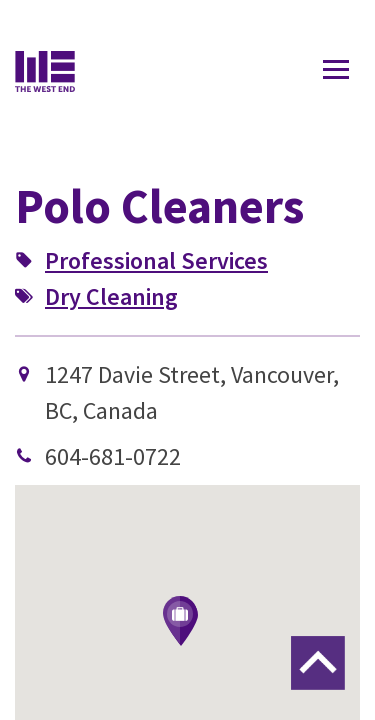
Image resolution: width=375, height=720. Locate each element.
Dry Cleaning (111, 296)
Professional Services (156, 260)
